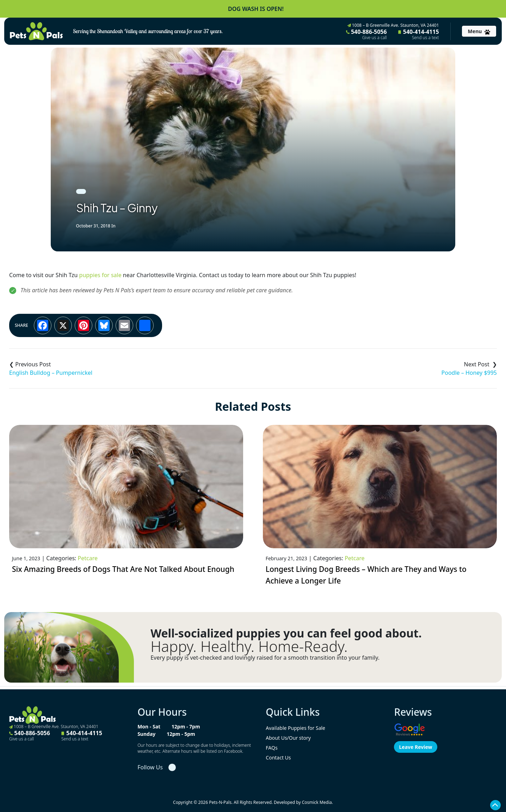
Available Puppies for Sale (295, 728)
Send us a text (425, 38)
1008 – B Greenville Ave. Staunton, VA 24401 (393, 25)
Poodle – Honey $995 (469, 373)
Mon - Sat (149, 726)
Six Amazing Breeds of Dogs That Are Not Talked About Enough (123, 569)
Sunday (146, 734)
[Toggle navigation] (479, 31)
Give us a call (375, 38)
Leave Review (415, 747)
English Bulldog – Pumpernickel (51, 373)
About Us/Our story (288, 738)
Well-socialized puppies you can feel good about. (286, 633)
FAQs (271, 748)
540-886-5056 (366, 34)
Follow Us (150, 767)
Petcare (88, 558)
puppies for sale (100, 275)
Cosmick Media (317, 802)
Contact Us (278, 758)
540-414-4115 (419, 34)
